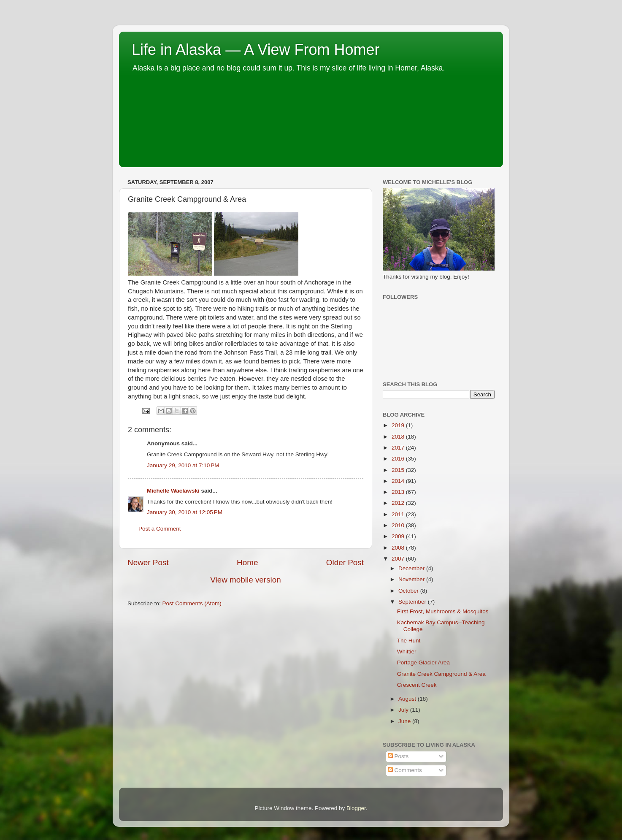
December (412, 568)
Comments (405, 770)
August (408, 699)
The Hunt (409, 641)
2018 (399, 437)
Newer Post (148, 562)
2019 (399, 425)
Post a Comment (160, 529)
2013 (399, 492)
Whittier (407, 652)
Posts (398, 756)
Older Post (345, 562)
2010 (399, 525)
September (413, 602)
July (404, 710)
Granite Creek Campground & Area (441, 674)
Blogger (356, 808)
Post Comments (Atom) (192, 603)
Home (247, 562)
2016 (399, 459)
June (405, 721)
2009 (399, 536)
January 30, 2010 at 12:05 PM (185, 512)
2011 (399, 514)
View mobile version (246, 580)
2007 (399, 559)
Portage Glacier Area (423, 663)
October (409, 591)
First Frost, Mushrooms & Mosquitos (443, 611)
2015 (399, 470)
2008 (399, 548)
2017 (399, 448)
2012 (399, 503)
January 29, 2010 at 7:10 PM (183, 465)
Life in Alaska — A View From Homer (256, 50)
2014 (399, 481)
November (412, 579)
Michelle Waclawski (173, 491)
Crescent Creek (417, 685)
